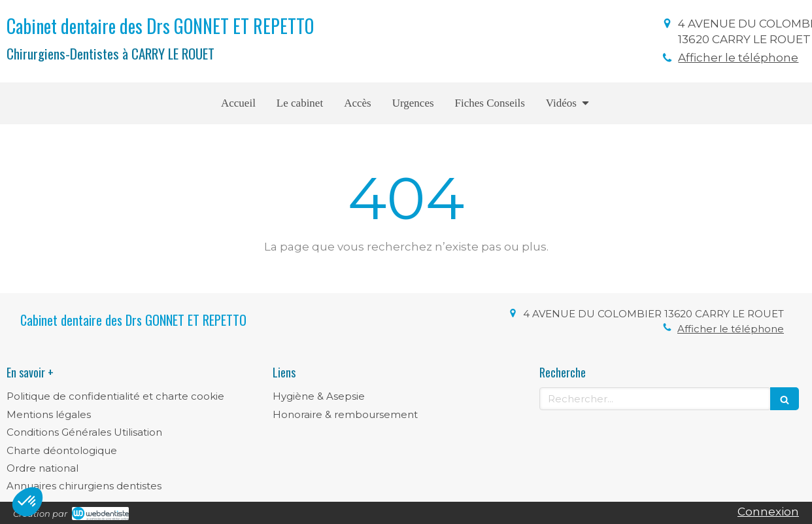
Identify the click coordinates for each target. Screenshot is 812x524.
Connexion (768, 512)
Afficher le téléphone (738, 58)
